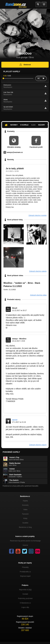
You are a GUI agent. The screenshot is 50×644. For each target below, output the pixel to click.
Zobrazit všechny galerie (38, 271)
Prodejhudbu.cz (25, 572)
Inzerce (25, 545)
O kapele (24, 125)
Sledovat (25, 65)
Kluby (25, 518)
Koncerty (25, 505)
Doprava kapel (25, 576)
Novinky (14, 125)
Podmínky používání (25, 598)
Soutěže (25, 523)
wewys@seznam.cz (15, 152)
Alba (33, 125)
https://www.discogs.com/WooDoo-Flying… (24, 432)
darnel (15, 420)
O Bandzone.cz (25, 603)
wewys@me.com (13, 404)
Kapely (25, 501)
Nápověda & (25, 590)
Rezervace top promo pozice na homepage (25, 541)
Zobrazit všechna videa (38, 295)
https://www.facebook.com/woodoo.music (23, 406)
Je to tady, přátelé (15, 168)
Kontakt (25, 594)
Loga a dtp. (25, 607)
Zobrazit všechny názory (38, 445)
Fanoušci (25, 514)
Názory (42, 125)
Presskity (25, 567)
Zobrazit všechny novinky (38, 215)
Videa (25, 510)
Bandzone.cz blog (25, 527)
